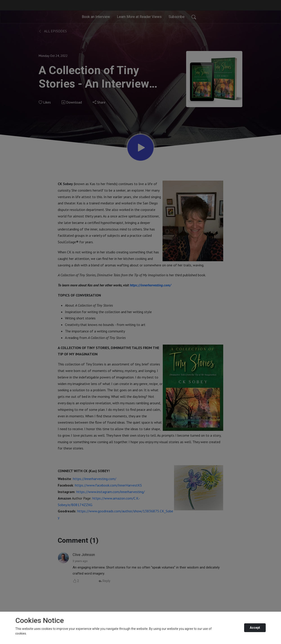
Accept (255, 628)
